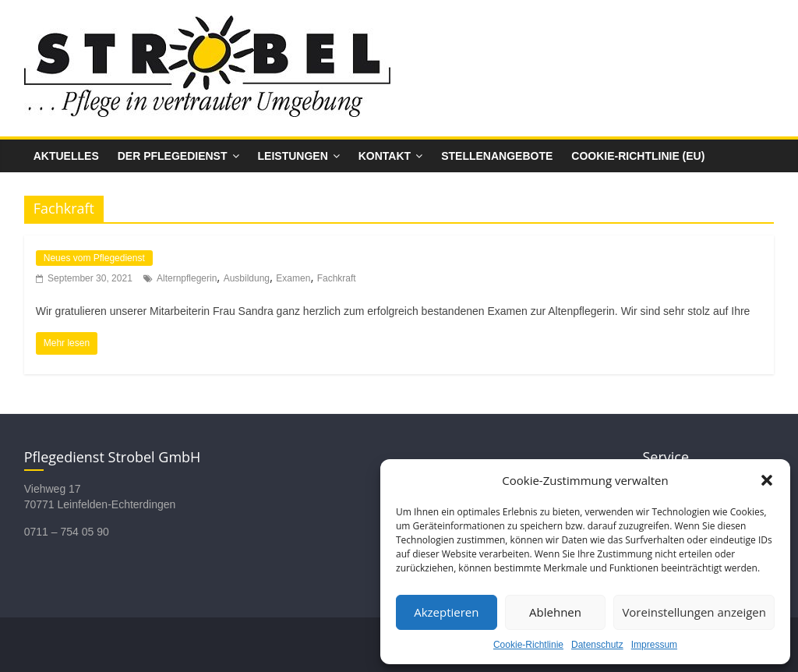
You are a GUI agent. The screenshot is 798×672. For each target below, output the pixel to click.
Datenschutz (597, 645)
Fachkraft (337, 278)
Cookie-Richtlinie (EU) (638, 156)
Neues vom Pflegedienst (94, 258)
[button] (767, 480)
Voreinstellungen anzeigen (694, 612)
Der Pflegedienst (173, 156)
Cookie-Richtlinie (528, 645)
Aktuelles (66, 156)
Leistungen (293, 156)
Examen (293, 278)
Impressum (654, 645)
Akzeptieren (446, 612)
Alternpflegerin (187, 278)
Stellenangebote (497, 156)
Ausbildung (247, 278)
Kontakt (385, 156)
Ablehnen (555, 612)
